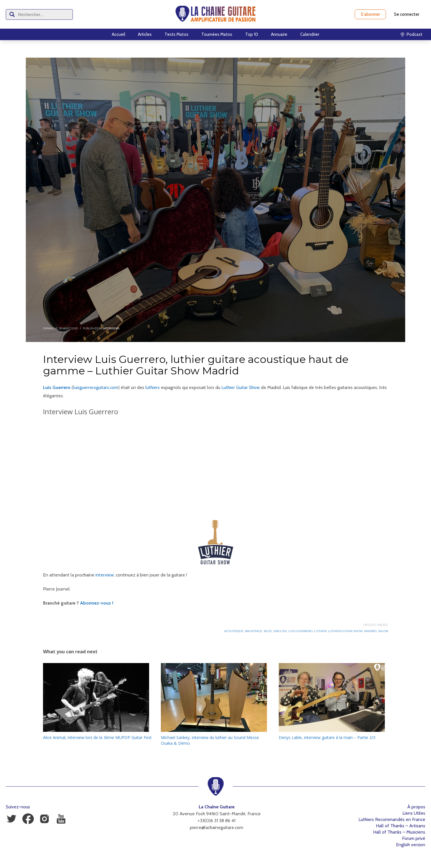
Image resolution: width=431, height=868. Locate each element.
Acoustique (234, 631)
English (280, 631)
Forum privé (414, 838)
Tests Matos (177, 34)
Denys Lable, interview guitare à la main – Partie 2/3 (327, 737)
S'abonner (370, 14)
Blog (268, 631)
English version (411, 845)
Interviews (111, 328)
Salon (383, 631)
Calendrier (310, 34)
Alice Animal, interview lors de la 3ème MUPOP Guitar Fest (97, 737)
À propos (416, 807)
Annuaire (279, 34)
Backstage (254, 631)
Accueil (118, 34)
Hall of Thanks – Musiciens (399, 832)
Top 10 (252, 34)
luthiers (153, 387)
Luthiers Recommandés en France (392, 819)
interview (105, 575)
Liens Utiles (414, 813)
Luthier (320, 631)
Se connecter (407, 14)
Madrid (370, 631)
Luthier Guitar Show (241, 387)
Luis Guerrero (300, 631)
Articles (145, 34)
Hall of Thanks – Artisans (401, 826)
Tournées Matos (217, 34)
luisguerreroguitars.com (96, 387)
